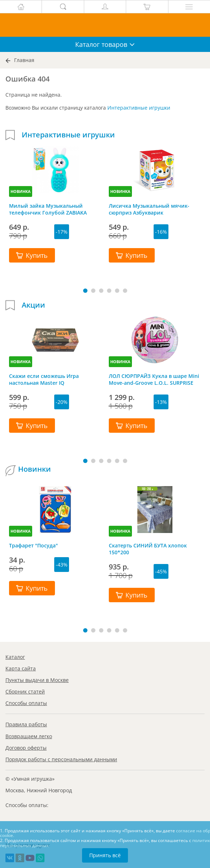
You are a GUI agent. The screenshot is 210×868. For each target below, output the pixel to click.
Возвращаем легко (29, 736)
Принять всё (105, 855)
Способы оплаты (26, 703)
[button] (85, 291)
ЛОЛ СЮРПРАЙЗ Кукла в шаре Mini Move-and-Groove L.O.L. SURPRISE (154, 379)
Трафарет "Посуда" (33, 545)
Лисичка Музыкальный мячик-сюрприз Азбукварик (149, 209)
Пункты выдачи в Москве (37, 680)
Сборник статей (25, 691)
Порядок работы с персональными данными (61, 759)
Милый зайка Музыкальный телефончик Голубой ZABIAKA (48, 209)
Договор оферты (26, 748)
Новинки (35, 469)
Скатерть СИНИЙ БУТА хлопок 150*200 (148, 549)
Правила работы (26, 724)
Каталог (15, 657)
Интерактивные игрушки (139, 108)
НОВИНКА (21, 191)
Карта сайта (21, 668)
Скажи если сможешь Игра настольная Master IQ (44, 379)
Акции (33, 305)
